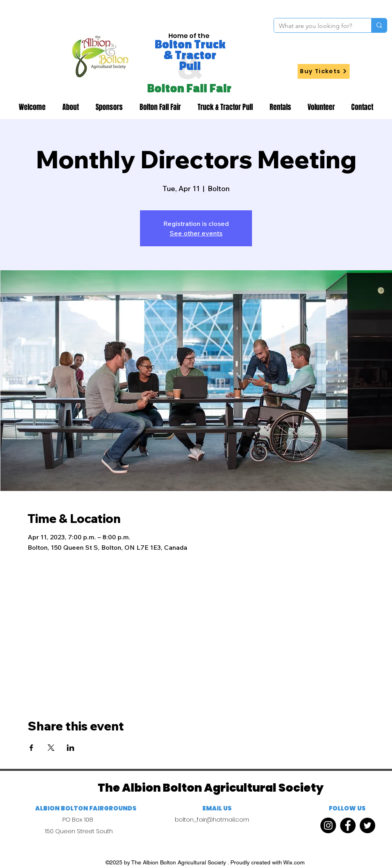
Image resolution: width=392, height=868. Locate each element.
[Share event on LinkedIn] (71, 748)
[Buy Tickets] (324, 71)
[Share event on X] (51, 748)
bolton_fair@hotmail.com (212, 819)
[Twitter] (367, 825)
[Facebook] (348, 825)
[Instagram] (328, 825)
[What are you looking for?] (317, 26)
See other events (196, 233)
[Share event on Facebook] (31, 748)
